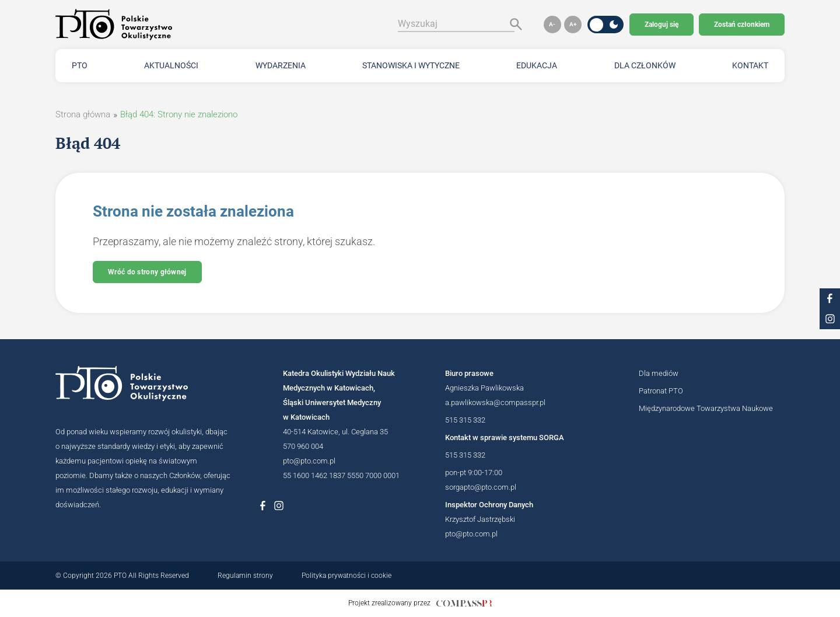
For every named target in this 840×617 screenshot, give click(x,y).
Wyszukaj (418, 24)
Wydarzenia (281, 65)
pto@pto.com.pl (309, 461)
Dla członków (645, 65)
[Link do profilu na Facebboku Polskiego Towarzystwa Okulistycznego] (262, 506)
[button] (552, 25)
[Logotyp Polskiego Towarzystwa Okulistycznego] (143, 384)
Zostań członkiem (742, 25)
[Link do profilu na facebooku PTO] (830, 299)
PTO (80, 65)
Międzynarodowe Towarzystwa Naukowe (706, 408)
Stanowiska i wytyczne (411, 65)
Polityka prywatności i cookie (346, 576)
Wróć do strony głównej (147, 272)
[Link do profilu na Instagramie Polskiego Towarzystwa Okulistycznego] (279, 506)
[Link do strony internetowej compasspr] (464, 603)
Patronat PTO (661, 391)
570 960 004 (303, 446)
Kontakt (750, 65)
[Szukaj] (513, 24)
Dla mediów (659, 373)
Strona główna (83, 114)
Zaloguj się (661, 25)
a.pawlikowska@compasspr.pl (495, 402)
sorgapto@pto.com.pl (481, 487)
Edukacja (537, 65)
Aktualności (171, 65)
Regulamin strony (245, 576)
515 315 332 (465, 420)
